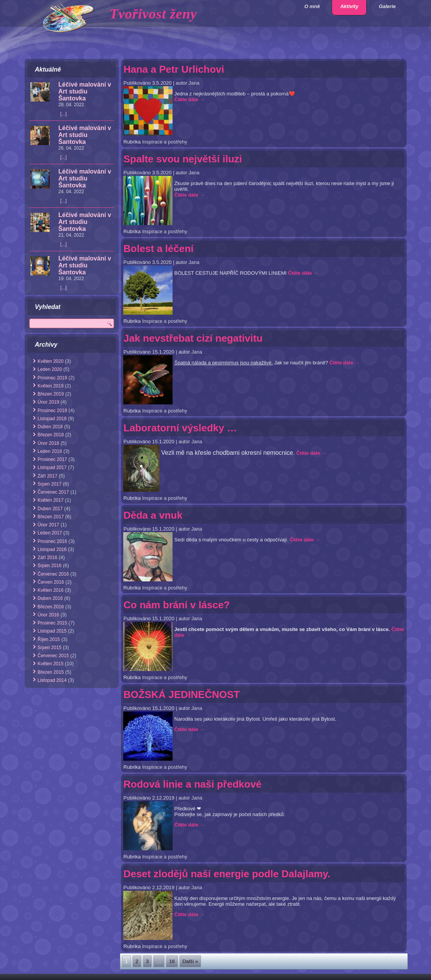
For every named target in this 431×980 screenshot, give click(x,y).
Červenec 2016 (53, 574)
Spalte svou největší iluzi (183, 159)
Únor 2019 (49, 402)
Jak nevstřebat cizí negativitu (193, 338)
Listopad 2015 (52, 631)
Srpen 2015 (50, 648)
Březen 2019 (51, 394)
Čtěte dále (190, 99)
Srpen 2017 (50, 484)
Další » (190, 961)
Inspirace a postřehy (165, 142)
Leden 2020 (50, 369)
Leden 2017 (50, 533)
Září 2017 (48, 476)
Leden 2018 (50, 451)
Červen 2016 (51, 582)
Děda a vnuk (153, 515)
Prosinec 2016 (53, 541)
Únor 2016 (49, 615)
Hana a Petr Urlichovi (174, 69)
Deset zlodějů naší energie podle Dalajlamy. (227, 874)
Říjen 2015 (49, 639)
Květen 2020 (51, 361)
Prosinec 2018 (53, 411)
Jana (194, 83)
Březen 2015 (51, 672)
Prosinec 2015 (53, 623)
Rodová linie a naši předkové (193, 784)
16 (172, 961)
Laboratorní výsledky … (180, 428)
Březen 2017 (51, 517)
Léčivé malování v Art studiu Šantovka (85, 91)
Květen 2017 (51, 500)
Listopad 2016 (52, 549)
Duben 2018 (50, 427)
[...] (64, 114)
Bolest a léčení (159, 249)
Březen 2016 (51, 607)
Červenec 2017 (53, 492)
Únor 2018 (49, 443)
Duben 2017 (50, 509)
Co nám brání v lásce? (177, 605)
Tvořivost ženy (153, 14)
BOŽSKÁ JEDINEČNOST (182, 695)
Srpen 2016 (50, 566)
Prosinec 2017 (53, 459)
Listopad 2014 (52, 680)
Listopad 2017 (52, 467)
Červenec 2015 (53, 656)
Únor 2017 (49, 525)
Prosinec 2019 (53, 378)
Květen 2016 (51, 590)
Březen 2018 (51, 435)
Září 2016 (48, 558)
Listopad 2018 (52, 419)
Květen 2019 (51, 386)
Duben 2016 (50, 598)
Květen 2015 (51, 664)
